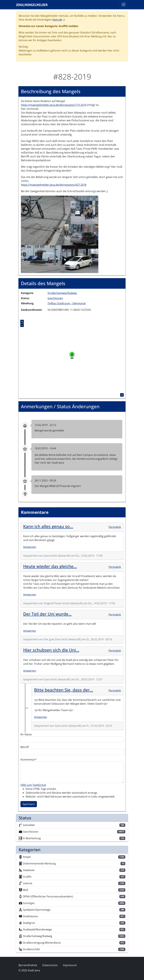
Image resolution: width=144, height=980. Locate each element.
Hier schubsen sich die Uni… (51, 650)
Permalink (115, 527)
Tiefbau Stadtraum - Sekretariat (67, 303)
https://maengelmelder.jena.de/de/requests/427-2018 (54, 185)
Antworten (30, 547)
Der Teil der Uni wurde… (47, 614)
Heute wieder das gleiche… (50, 566)
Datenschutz (50, 965)
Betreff (25, 747)
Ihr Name (26, 734)
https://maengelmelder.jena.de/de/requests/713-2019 (54, 105)
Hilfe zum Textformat (33, 785)
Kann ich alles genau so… (48, 526)
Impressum (70, 965)
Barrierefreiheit (28, 965)
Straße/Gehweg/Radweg (62, 293)
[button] (60, 234)
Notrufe (59, 20)
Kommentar (28, 760)
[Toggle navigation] (124, 5)
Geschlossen (55, 298)
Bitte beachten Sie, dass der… (64, 690)
